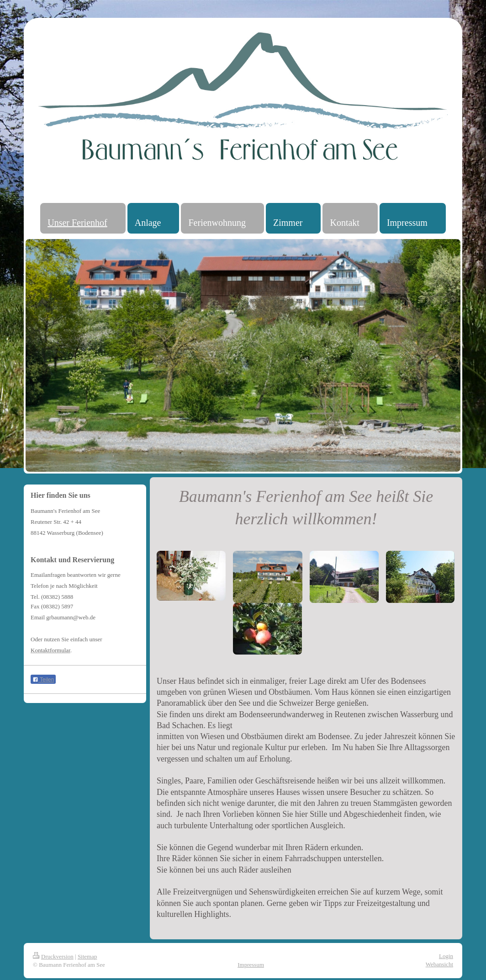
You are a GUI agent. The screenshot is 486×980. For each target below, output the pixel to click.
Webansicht (439, 964)
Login (446, 956)
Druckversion (53, 956)
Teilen (43, 680)
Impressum (251, 965)
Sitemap (87, 956)
